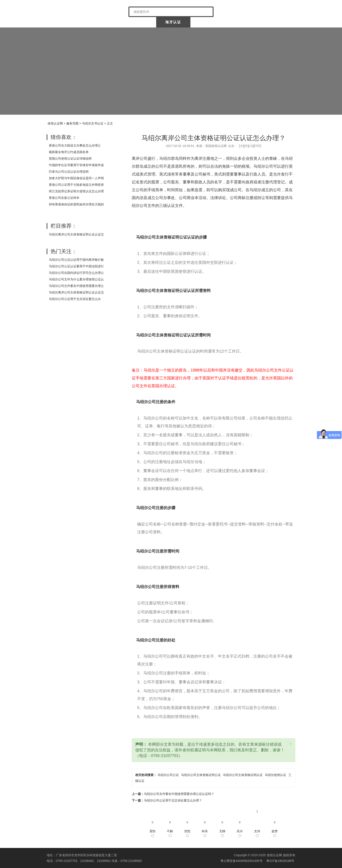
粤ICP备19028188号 (280, 861)
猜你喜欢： (64, 137)
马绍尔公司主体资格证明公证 (201, 775)
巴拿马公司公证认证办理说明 (69, 172)
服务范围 (72, 123)
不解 (170, 833)
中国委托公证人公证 (136, 22)
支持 (257, 833)
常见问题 (278, 22)
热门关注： (64, 251)
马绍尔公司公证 (168, 775)
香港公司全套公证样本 (64, 198)
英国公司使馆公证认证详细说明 (70, 159)
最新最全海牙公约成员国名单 (69, 152)
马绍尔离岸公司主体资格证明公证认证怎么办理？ (214, 138)
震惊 (152, 833)
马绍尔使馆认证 (275, 775)
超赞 (275, 833)
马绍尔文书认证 (93, 123)
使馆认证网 (64, 22)
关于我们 (99, 22)
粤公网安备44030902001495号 (241, 861)
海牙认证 (173, 22)
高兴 (240, 833)
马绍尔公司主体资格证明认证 (243, 775)
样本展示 (243, 22)
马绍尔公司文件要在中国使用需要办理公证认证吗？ (179, 794)
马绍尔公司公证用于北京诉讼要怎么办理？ (173, 800)
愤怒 (187, 833)
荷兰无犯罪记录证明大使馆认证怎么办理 (76, 191)
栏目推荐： (64, 226)
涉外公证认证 (208, 22)
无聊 (222, 833)
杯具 (205, 833)
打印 (257, 146)
